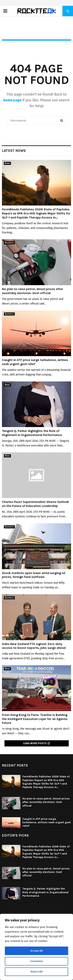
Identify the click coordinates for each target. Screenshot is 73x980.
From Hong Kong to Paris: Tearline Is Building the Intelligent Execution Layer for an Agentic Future (35, 719)
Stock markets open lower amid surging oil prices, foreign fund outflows (34, 575)
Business (9, 243)
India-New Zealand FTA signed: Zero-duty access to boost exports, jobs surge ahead (34, 646)
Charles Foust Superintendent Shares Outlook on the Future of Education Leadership (35, 504)
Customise (36, 961)
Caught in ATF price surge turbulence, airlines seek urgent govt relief (35, 362)
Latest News (14, 151)
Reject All (37, 972)
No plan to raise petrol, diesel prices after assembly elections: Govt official (33, 291)
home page (12, 100)
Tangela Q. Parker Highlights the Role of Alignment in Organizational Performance (32, 433)
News (7, 163)
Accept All (36, 951)
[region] (36, 947)
